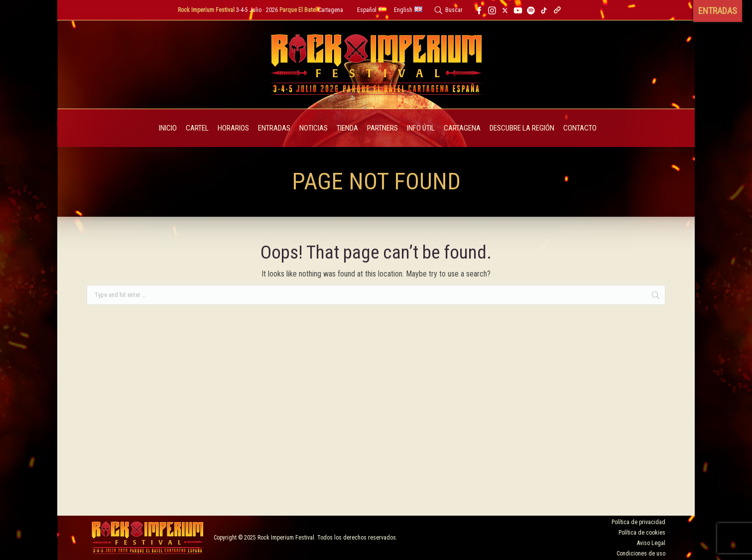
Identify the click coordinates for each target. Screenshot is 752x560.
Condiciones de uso (641, 554)
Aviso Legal (651, 543)
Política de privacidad (638, 522)
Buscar (454, 10)
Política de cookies (642, 533)
